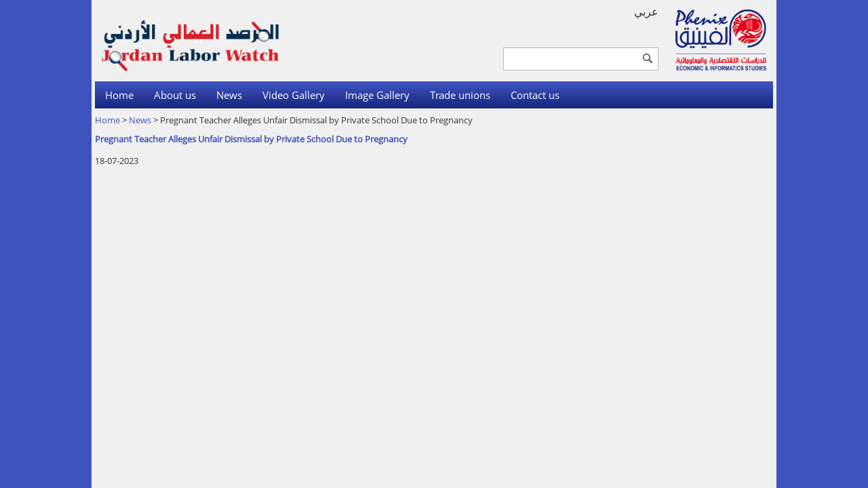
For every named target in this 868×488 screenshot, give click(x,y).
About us (175, 95)
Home (119, 95)
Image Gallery (377, 95)
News (229, 95)
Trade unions (460, 95)
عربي (646, 12)
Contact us (535, 95)
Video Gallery (294, 95)
